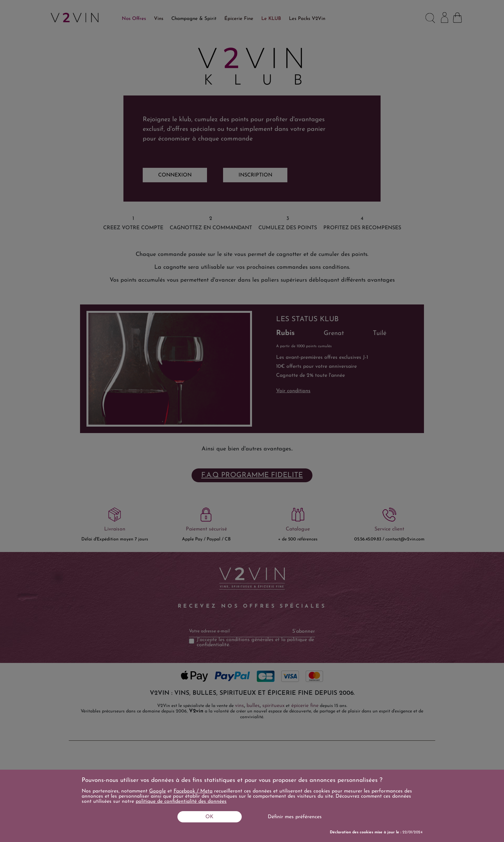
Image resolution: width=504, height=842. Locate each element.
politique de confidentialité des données (181, 801)
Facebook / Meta (193, 791)
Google (157, 791)
